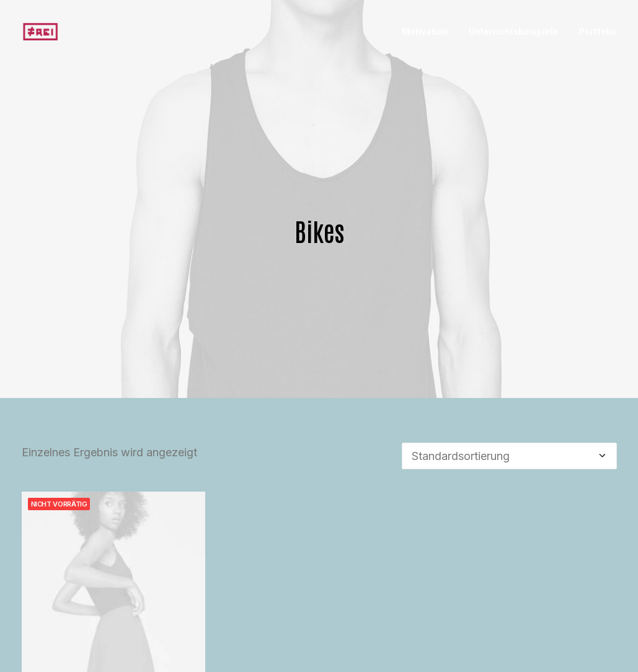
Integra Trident (113, 658)
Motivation (425, 31)
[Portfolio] (41, 32)
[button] (113, 550)
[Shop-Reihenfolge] (509, 423)
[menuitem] (429, 32)
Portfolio (598, 31)
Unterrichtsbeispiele (514, 31)
